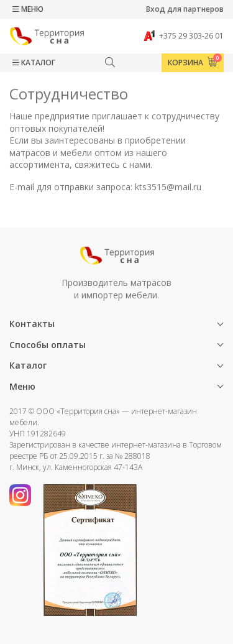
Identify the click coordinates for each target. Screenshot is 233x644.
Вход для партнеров (185, 9)
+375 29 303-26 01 (184, 36)
